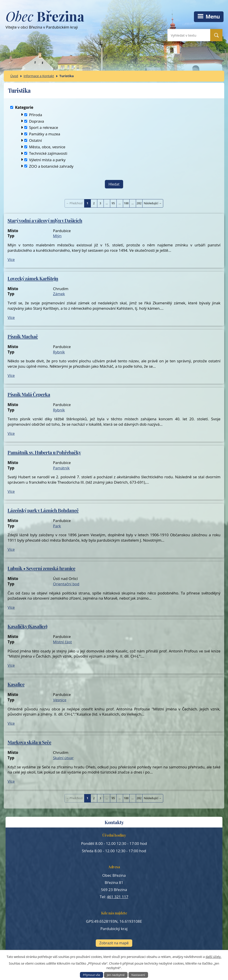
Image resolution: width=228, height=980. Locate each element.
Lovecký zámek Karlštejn (33, 278)
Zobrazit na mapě (114, 943)
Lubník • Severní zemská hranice (41, 568)
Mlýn (57, 236)
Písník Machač (23, 336)
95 (113, 203)
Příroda (36, 115)
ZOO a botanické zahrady (51, 166)
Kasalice (16, 684)
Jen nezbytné (116, 975)
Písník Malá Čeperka (29, 394)
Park (57, 526)
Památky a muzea (45, 134)
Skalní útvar (63, 758)
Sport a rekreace (43, 127)
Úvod (14, 76)
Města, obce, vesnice (47, 147)
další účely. (213, 957)
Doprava (36, 121)
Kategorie (24, 107)
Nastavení (138, 975)
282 (139, 203)
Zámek (59, 294)
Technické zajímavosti (48, 153)
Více (11, 259)
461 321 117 (118, 897)
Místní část (62, 642)
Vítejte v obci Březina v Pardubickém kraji (45, 22)
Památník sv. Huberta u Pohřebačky (44, 452)
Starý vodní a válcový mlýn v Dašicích (45, 220)
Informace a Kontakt (39, 76)
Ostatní (35, 140)
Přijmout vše (92, 975)
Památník (61, 468)
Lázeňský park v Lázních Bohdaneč (43, 510)
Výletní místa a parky (47, 160)
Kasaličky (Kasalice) (27, 626)
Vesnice (60, 700)
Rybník (59, 352)
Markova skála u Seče (29, 742)
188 (126, 203)
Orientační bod (66, 584)
